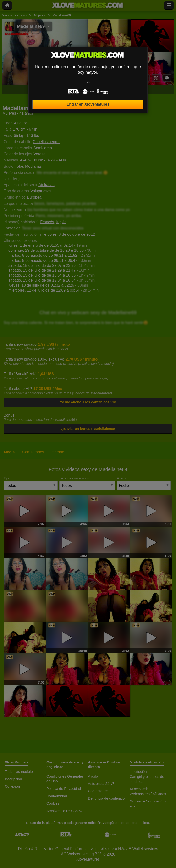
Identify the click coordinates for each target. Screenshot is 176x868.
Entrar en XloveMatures (88, 104)
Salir (88, 82)
